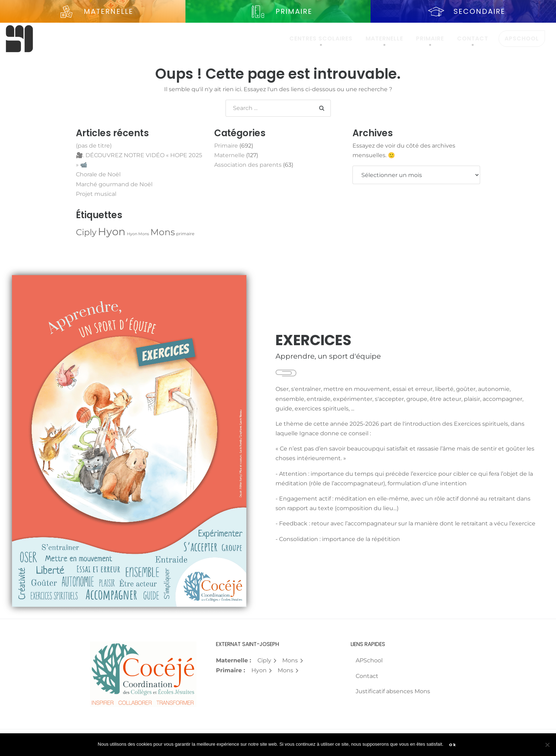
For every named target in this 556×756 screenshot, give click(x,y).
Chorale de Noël (98, 174)
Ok (452, 745)
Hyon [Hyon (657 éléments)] (112, 231)
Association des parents (248, 165)
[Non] (547, 745)
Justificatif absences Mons (393, 691)
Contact (473, 38)
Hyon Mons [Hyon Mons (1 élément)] (138, 234)
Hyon (262, 670)
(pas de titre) (94, 146)
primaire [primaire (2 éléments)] (185, 234)
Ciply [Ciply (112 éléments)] (86, 232)
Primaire (430, 38)
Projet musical (96, 194)
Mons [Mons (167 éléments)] (163, 232)
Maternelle (384, 38)
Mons (293, 660)
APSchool (522, 38)
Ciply (267, 660)
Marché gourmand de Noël (114, 184)
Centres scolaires (321, 38)
